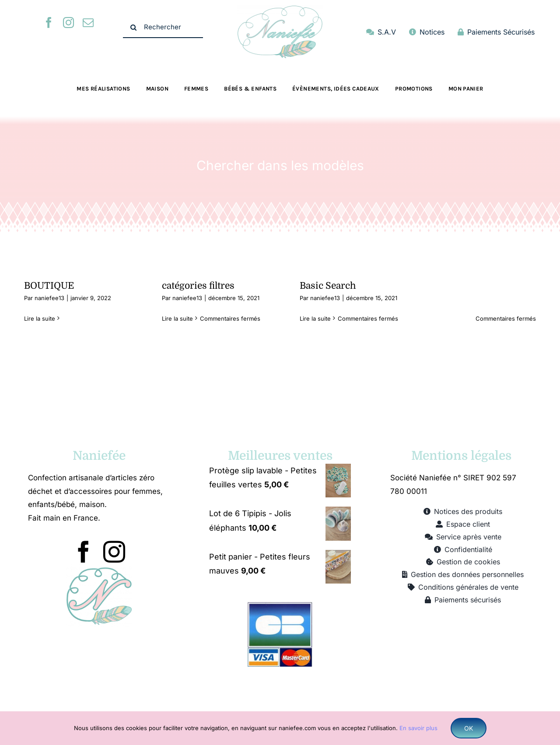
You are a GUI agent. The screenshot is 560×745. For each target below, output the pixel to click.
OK (469, 728)
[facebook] (49, 23)
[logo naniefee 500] (280, 9)
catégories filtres (198, 286)
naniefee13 (49, 298)
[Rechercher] (163, 28)
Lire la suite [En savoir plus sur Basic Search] (315, 318)
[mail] (88, 23)
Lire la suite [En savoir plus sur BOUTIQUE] (40, 318)
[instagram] (68, 23)
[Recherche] (133, 28)
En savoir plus (418, 728)
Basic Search (328, 286)
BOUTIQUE (49, 286)
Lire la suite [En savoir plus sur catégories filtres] (177, 318)
